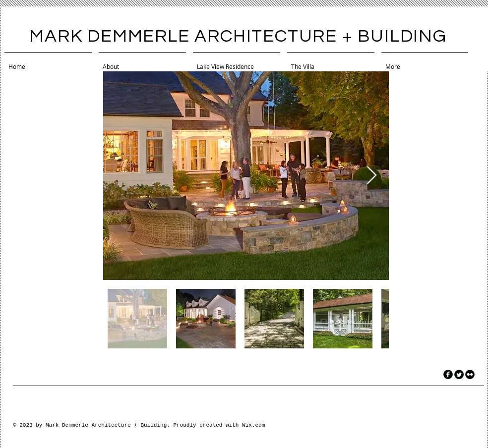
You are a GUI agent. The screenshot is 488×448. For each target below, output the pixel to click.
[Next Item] (372, 176)
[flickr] (470, 374)
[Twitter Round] (459, 374)
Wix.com (253, 425)
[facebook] (448, 374)
